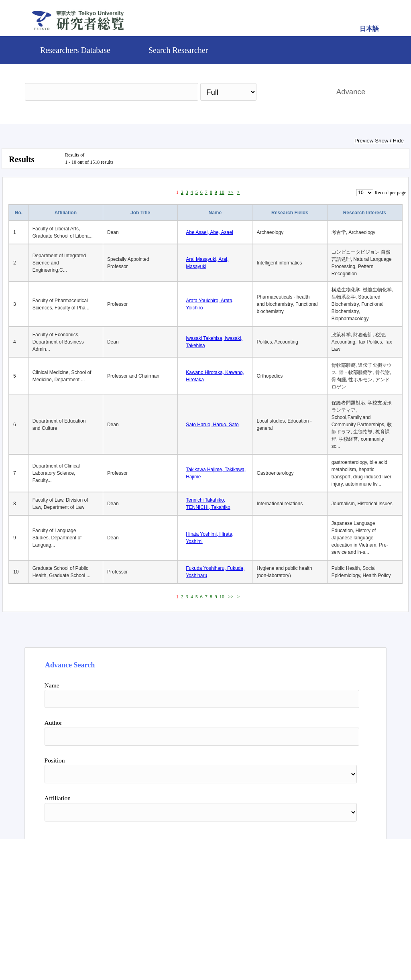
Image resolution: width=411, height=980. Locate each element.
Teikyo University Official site (164, 946)
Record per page (390, 193)
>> (231, 192)
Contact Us (233, 946)
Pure (275, 946)
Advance (351, 92)
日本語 (369, 29)
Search (292, 92)
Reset (339, 876)
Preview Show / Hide (379, 141)
